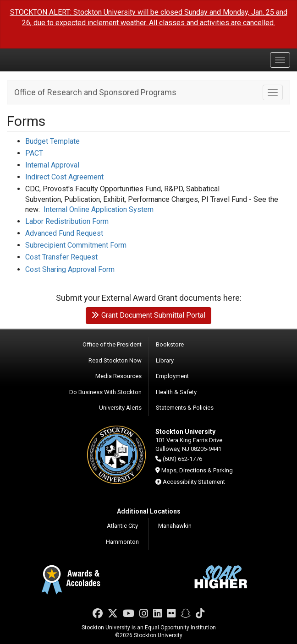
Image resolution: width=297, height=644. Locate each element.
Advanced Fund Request (64, 233)
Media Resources (118, 376)
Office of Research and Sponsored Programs (95, 92)
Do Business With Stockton (105, 392)
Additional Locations (149, 511)
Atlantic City (122, 526)
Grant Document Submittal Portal (148, 315)
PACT (34, 153)
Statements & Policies (185, 408)
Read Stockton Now (115, 360)
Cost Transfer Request (61, 257)
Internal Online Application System (99, 209)
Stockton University (50, 60)
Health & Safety (176, 392)
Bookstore (170, 344)
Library (165, 360)
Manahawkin (175, 526)
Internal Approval (52, 165)
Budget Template (52, 141)
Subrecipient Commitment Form (76, 245)
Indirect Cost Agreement (64, 177)
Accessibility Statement (194, 482)
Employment (172, 376)
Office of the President (112, 344)
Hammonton (122, 542)
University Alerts (120, 408)
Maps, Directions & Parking (197, 470)
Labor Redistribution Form (67, 221)
